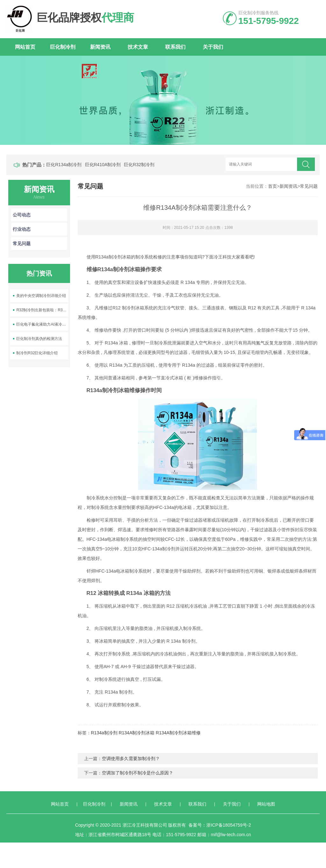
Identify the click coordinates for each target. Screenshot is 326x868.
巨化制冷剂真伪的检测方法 (39, 339)
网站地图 (266, 804)
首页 (273, 186)
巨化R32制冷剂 (139, 165)
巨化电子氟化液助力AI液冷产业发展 (42, 324)
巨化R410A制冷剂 (103, 165)
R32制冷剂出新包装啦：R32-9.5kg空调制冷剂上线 (42, 310)
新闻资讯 (100, 47)
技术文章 (138, 47)
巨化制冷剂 (63, 47)
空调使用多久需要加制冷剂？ (131, 759)
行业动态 (39, 229)
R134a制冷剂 (104, 733)
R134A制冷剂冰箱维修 (178, 733)
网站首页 (25, 47)
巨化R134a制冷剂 (64, 165)
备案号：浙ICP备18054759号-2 (220, 825)
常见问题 (309, 186)
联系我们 (175, 47)
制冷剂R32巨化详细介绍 (37, 353)
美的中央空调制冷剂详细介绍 (41, 296)
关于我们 (213, 47)
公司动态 (39, 215)
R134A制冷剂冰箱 (137, 733)
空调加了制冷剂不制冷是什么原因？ (138, 773)
